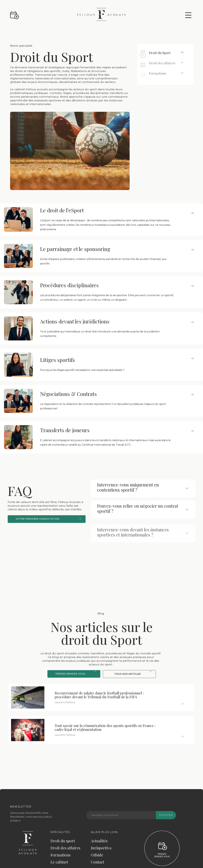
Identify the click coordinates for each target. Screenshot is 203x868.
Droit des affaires (65, 850)
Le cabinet (59, 864)
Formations (60, 857)
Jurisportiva (101, 850)
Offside (97, 857)
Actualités (99, 843)
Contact (97, 864)
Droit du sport (63, 843)
